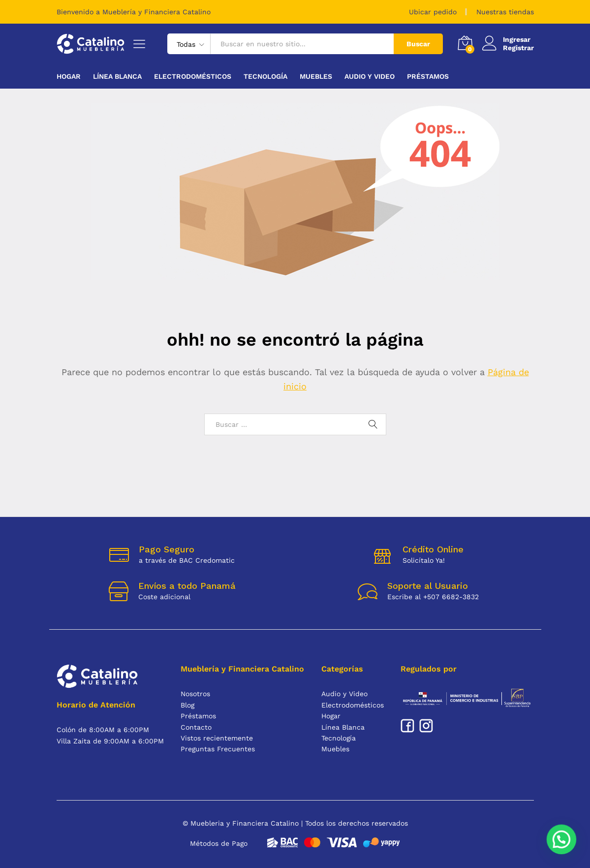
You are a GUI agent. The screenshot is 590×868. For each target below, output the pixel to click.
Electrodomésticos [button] (193, 76)
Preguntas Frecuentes (218, 749)
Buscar (418, 44)
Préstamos (428, 76)
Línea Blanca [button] (117, 76)
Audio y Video (344, 694)
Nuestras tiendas (505, 12)
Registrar (518, 48)
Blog (187, 705)
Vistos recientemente (217, 738)
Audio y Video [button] (370, 76)
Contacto (196, 727)
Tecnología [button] (265, 76)
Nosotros (195, 694)
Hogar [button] (69, 76)
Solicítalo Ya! (424, 560)
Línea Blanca (343, 727)
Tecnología (339, 738)
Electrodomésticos (353, 705)
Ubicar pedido (433, 12)
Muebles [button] (316, 76)
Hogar (331, 716)
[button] (562, 841)
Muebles (335, 749)
